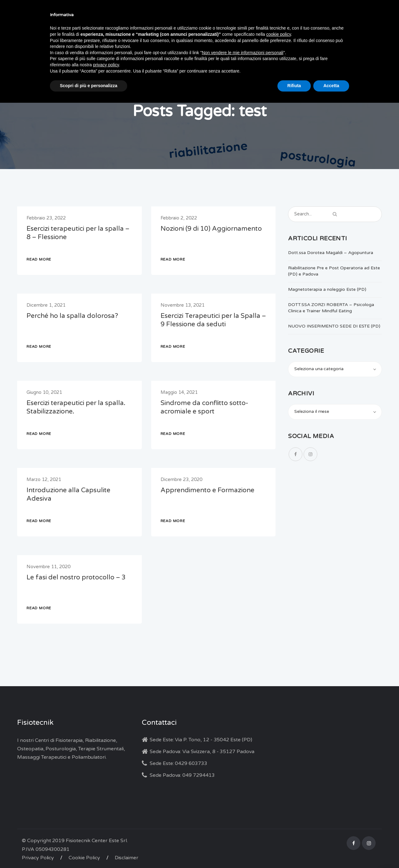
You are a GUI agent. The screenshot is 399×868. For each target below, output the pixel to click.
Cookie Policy (84, 858)
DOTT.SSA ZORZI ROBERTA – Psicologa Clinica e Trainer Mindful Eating (331, 308)
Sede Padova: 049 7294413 (182, 775)
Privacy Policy (38, 858)
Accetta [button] (331, 86)
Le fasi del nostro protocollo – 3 (76, 577)
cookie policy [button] (279, 34)
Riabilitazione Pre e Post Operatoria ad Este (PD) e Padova (334, 271)
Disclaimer (127, 858)
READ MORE (39, 259)
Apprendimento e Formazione (207, 490)
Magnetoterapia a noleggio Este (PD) (327, 289)
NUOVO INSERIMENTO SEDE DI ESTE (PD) (334, 326)
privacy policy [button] (106, 65)
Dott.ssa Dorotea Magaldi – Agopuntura (331, 253)
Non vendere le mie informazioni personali (242, 53)
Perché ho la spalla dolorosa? (72, 316)
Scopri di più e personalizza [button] (89, 86)
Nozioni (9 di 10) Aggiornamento (211, 229)
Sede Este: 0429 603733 (178, 763)
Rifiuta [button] (294, 86)
